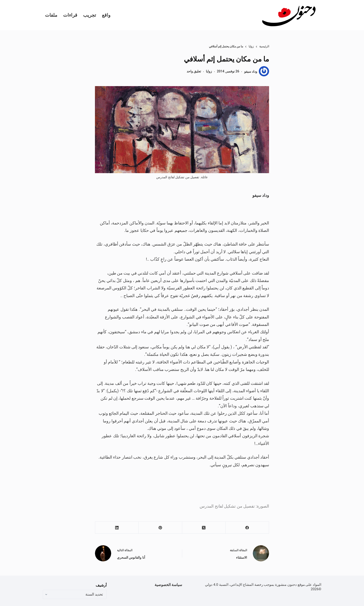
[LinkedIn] (117, 528)
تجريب (90, 15)
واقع (106, 15)
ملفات (51, 15)
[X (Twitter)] (204, 528)
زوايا (209, 71)
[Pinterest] (160, 528)
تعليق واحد (194, 71)
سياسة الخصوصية (168, 585)
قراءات (70, 15)
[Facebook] (247, 528)
